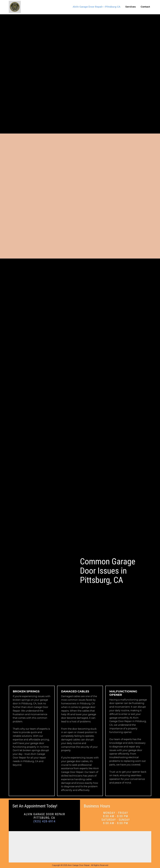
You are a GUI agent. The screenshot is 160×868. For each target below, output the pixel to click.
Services (130, 7)
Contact (145, 7)
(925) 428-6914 (44, 821)
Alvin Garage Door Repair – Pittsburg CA (97, 7)
